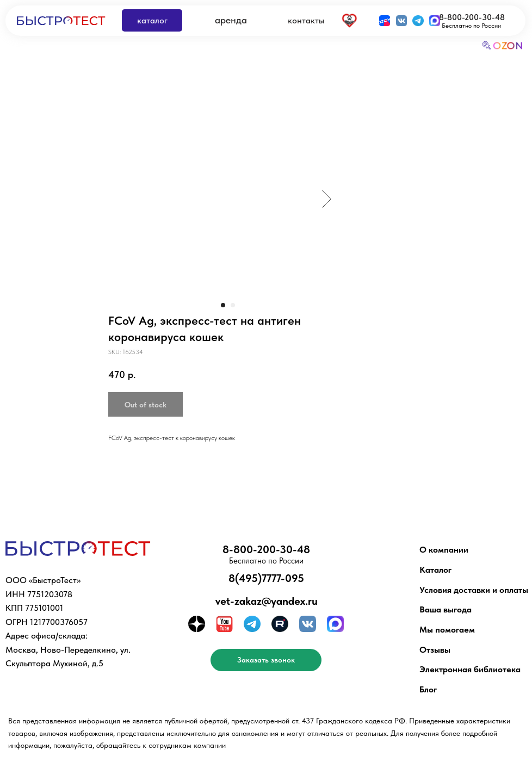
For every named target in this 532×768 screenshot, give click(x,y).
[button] (266, 660)
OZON (508, 46)
